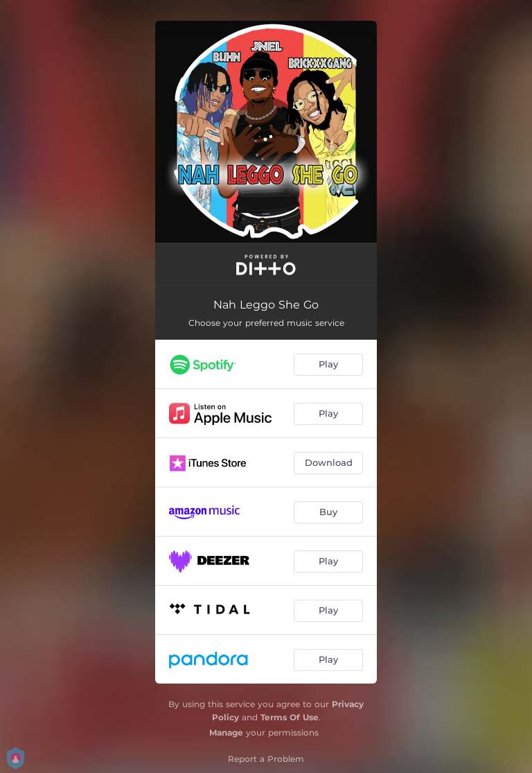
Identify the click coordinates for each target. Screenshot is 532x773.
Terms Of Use (290, 717)
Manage (226, 732)
